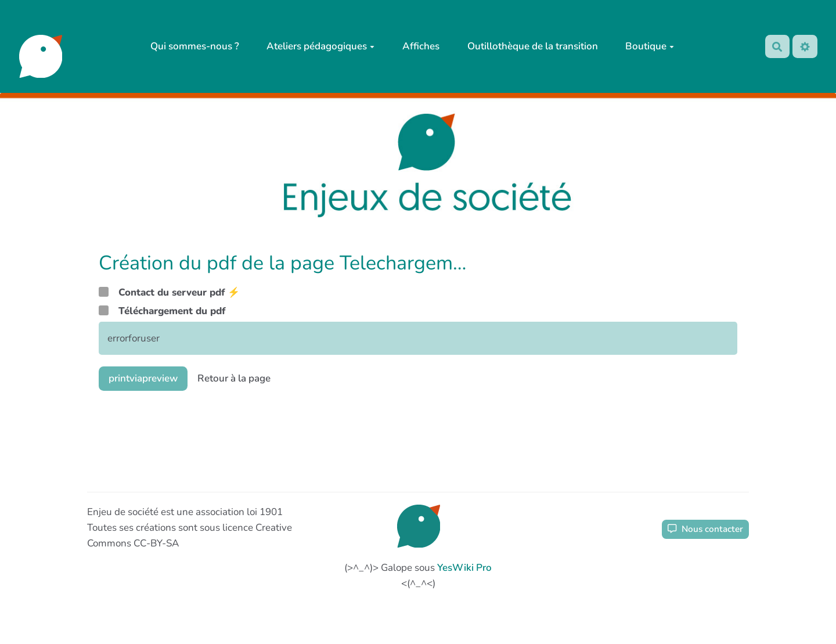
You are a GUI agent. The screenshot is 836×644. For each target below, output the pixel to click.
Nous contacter (705, 529)
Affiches (421, 46)
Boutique (650, 46)
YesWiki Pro (464, 568)
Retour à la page (234, 378)
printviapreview (143, 378)
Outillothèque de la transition (533, 46)
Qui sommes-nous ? (195, 46)
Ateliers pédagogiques (320, 46)
